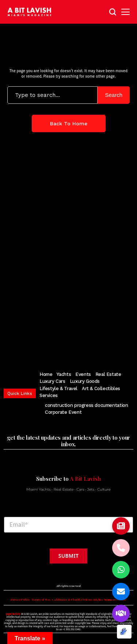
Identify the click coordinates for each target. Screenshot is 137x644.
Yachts (64, 374)
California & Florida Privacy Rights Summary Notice (89, 600)
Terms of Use (41, 600)
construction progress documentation (86, 405)
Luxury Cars (52, 381)
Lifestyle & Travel (58, 388)
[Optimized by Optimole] (124, 632)
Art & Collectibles (101, 388)
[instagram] (55, 342)
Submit (68, 556)
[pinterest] (66, 342)
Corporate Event (63, 412)
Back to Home (69, 123)
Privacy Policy (20, 600)
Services (49, 395)
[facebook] (32, 342)
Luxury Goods (85, 381)
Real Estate (108, 374)
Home (46, 374)
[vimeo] (90, 342)
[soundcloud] (103, 342)
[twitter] (44, 342)
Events (83, 374)
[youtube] (77, 342)
